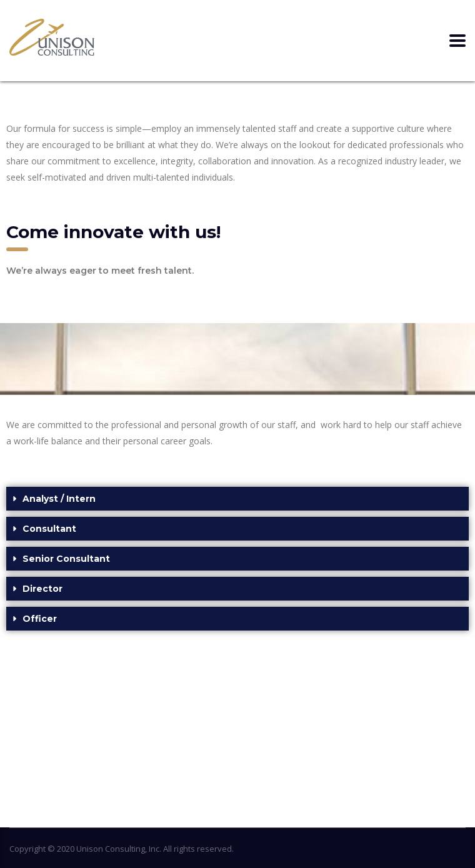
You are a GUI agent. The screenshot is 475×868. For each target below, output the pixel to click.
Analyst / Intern (59, 499)
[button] (237, 499)
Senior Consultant (66, 559)
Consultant (49, 529)
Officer (40, 619)
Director (42, 589)
